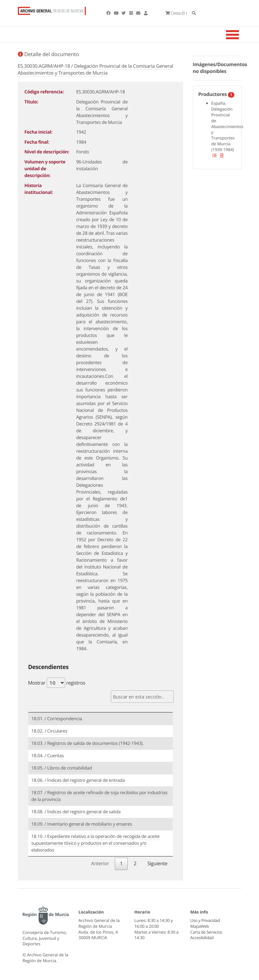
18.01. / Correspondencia (57, 719)
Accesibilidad (202, 938)
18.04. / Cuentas (48, 756)
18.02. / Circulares (49, 731)
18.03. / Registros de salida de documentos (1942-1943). (88, 743)
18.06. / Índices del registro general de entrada (78, 780)
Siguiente (158, 864)
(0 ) (176, 13)
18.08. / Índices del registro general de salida (76, 812)
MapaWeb (200, 926)
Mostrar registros (57, 683)
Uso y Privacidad (205, 920)
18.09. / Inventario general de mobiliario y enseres (82, 824)
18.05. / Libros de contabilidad (62, 768)
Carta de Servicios (206, 932)
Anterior (100, 864)
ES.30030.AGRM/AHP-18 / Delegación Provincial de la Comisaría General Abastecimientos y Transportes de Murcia (96, 70)
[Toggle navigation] (241, 35)
